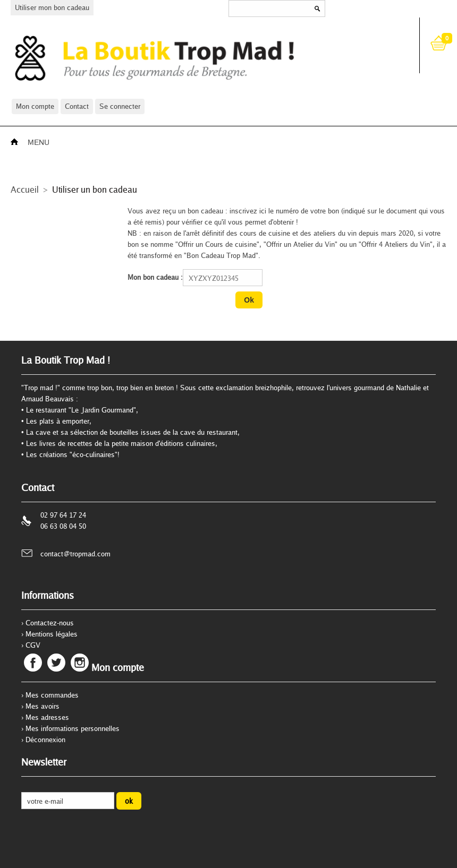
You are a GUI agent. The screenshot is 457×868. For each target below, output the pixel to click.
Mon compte (35, 106)
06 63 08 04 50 (63, 526)
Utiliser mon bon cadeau (52, 7)
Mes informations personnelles (73, 728)
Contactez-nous (50, 623)
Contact (77, 106)
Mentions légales (52, 634)
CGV (33, 645)
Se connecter (120, 106)
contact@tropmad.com (75, 554)
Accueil (25, 189)
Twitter (56, 663)
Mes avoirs (43, 706)
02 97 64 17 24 (63, 515)
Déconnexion (45, 740)
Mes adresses (47, 717)
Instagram (80, 663)
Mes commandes (52, 695)
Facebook (33, 663)
